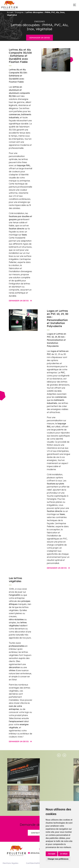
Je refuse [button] (64, 854)
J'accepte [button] (52, 854)
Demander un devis (40, 38)
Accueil (10, 12)
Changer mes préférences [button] (58, 859)
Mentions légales (10, 863)
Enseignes (19, 12)
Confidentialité (33, 863)
